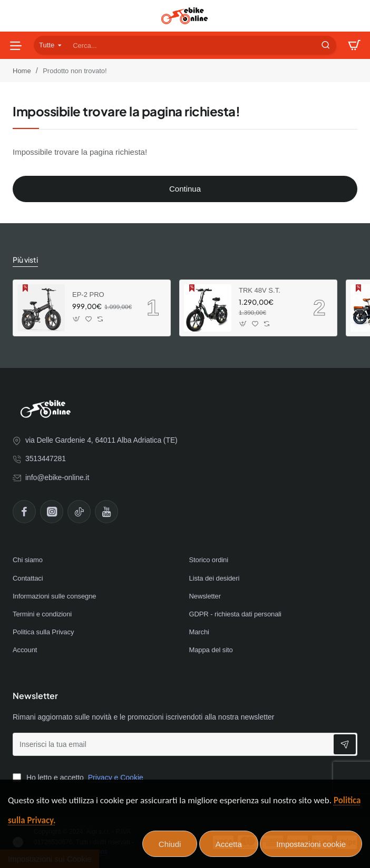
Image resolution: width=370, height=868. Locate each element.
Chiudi (170, 844)
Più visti (25, 260)
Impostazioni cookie (311, 844)
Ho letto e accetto (79, 777)
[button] (77, 319)
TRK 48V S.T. (260, 290)
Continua (185, 189)
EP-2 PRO (88, 295)
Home (22, 71)
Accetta (229, 844)
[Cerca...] (326, 45)
